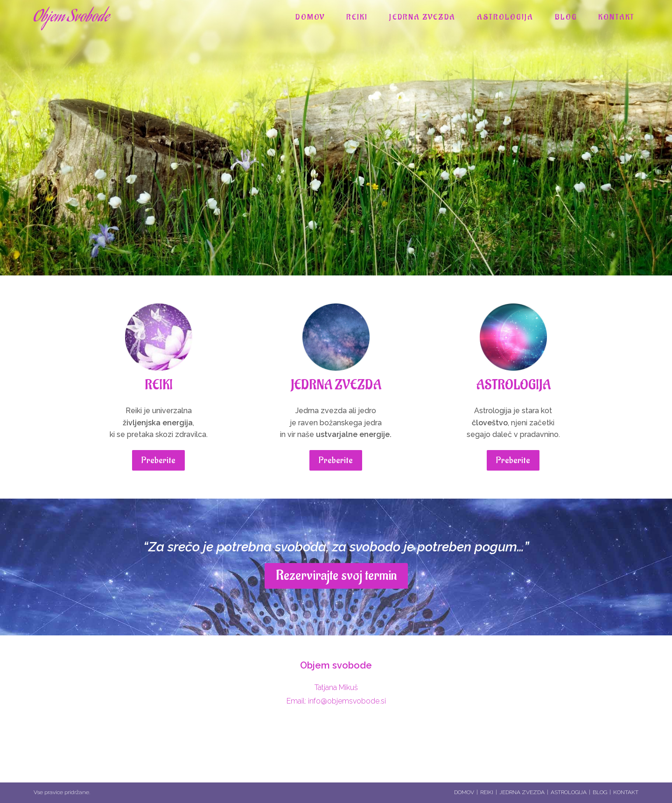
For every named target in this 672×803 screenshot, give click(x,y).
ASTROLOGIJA (513, 385)
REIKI (159, 385)
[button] (158, 460)
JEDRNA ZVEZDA (336, 385)
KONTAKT (626, 792)
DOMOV (464, 792)
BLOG (600, 792)
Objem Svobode (71, 18)
